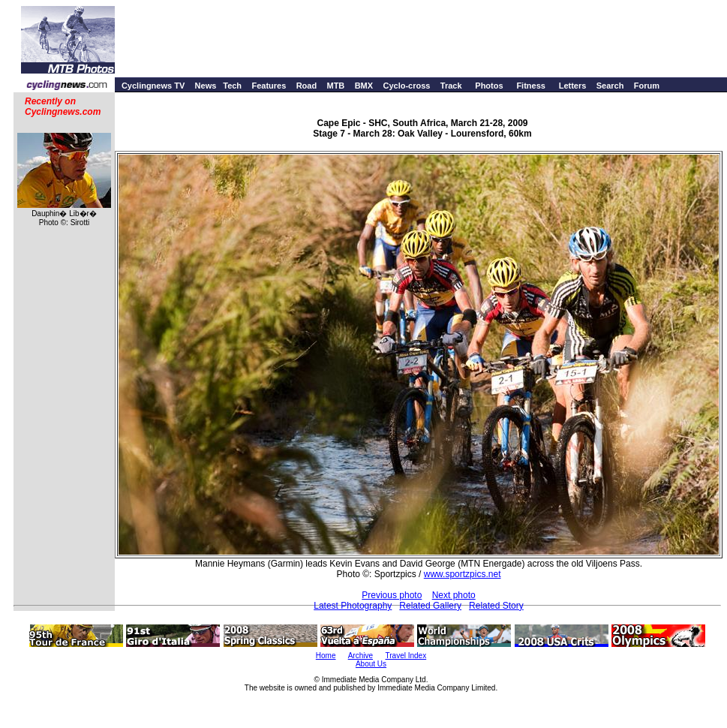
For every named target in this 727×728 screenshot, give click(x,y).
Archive (360, 656)
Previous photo (392, 595)
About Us (371, 664)
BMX (364, 86)
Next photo (454, 595)
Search (610, 86)
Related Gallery (430, 606)
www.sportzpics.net (463, 574)
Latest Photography (353, 606)
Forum (647, 86)
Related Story (496, 606)
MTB (335, 86)
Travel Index (406, 656)
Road (307, 86)
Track (451, 86)
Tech (232, 86)
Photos (489, 86)
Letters (573, 86)
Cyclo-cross (406, 86)
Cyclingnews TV (153, 86)
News (206, 86)
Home (326, 656)
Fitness (531, 86)
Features (269, 86)
